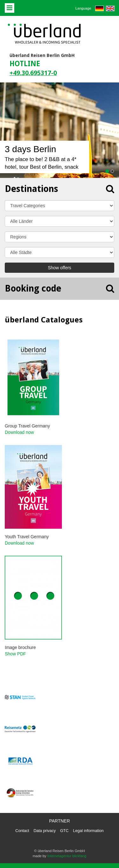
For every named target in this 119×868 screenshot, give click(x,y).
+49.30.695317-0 (33, 73)
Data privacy (45, 831)
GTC (65, 831)
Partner (60, 821)
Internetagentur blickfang (67, 856)
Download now (19, 432)
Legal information (88, 831)
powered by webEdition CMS (99, 865)
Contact (22, 831)
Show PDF (15, 654)
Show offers (60, 268)
